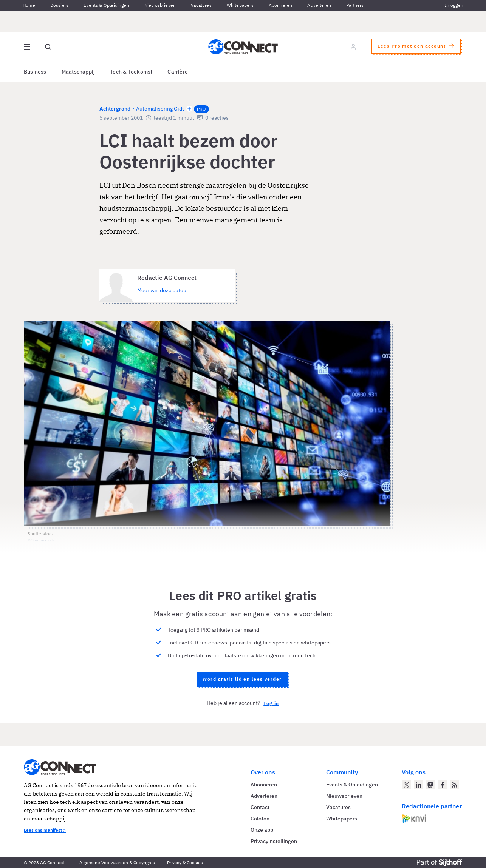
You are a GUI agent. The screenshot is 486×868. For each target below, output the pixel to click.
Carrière (178, 72)
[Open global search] (48, 47)
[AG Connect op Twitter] (406, 785)
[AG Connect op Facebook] (443, 785)
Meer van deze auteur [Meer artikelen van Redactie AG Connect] (163, 290)
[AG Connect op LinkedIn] (418, 785)
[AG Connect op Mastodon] (430, 785)
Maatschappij (78, 72)
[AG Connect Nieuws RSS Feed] (455, 785)
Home (29, 5)
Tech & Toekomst (131, 72)
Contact (260, 807)
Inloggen (454, 5)
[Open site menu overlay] (27, 47)
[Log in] (353, 47)
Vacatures (201, 5)
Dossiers (59, 5)
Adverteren (319, 5)
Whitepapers (240, 5)
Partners (355, 5)
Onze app (262, 830)
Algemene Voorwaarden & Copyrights (117, 863)
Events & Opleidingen (106, 5)
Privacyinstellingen (274, 841)
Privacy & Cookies (185, 863)
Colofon (260, 819)
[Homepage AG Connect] (243, 47)
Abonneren (281, 5)
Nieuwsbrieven (160, 5)
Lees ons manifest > (45, 830)
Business (35, 72)
